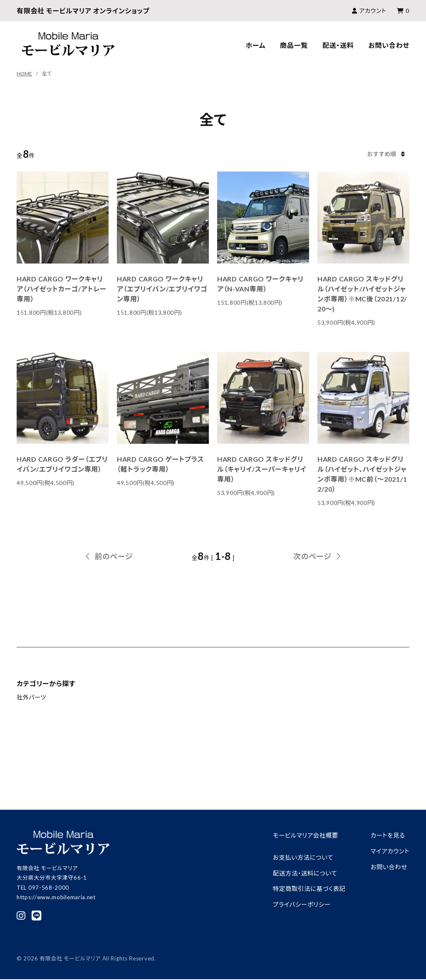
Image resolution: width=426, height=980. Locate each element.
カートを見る (387, 835)
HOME (24, 73)
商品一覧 (294, 45)
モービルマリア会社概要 (302, 835)
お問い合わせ (389, 45)
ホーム (256, 45)
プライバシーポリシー (298, 904)
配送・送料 (338, 45)
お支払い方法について (300, 857)
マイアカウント (389, 851)
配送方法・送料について (301, 873)
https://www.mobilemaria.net (56, 897)
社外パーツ (31, 697)
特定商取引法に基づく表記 (306, 888)
